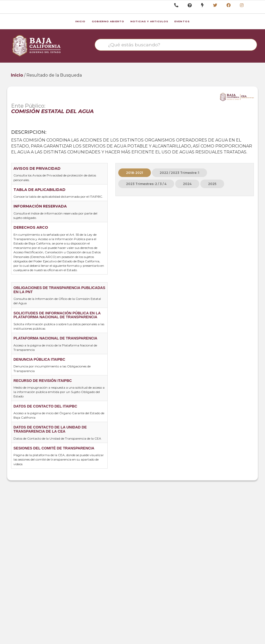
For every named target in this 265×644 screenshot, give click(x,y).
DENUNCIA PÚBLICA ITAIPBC (39, 359)
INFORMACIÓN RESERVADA (40, 206)
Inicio (80, 21)
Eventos (182, 21)
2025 (212, 184)
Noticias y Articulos (149, 21)
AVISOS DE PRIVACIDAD (37, 168)
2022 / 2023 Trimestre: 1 (179, 173)
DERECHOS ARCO (31, 227)
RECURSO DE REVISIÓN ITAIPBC (43, 381)
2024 (187, 184)
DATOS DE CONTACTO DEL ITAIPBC (45, 406)
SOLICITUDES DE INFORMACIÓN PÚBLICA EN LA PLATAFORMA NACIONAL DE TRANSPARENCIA (57, 315)
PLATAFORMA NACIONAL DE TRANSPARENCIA (55, 338)
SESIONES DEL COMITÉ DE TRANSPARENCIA (54, 448)
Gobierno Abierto (108, 21)
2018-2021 (135, 173)
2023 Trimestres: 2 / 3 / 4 (146, 184)
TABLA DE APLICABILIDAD (39, 190)
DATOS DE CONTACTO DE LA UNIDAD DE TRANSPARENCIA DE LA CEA (50, 429)
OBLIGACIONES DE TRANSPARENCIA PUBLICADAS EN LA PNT (59, 290)
